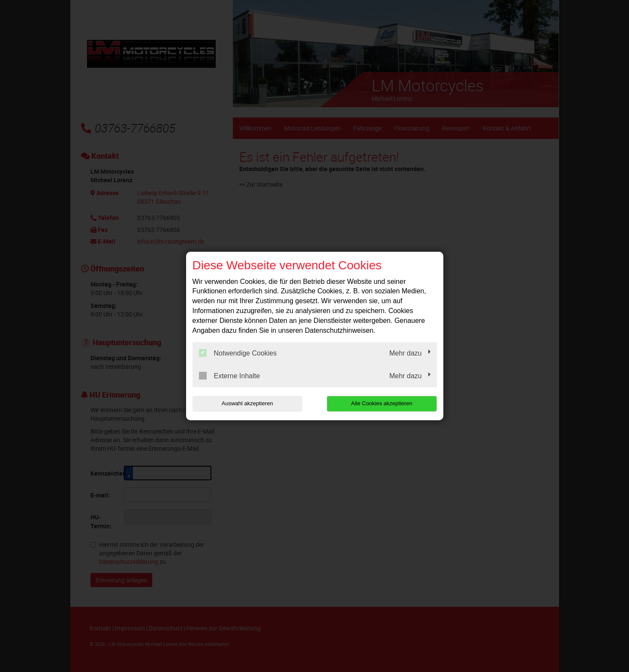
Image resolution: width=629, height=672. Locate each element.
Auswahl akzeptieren (247, 403)
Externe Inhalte (230, 376)
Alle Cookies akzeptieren (382, 403)
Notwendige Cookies (238, 353)
